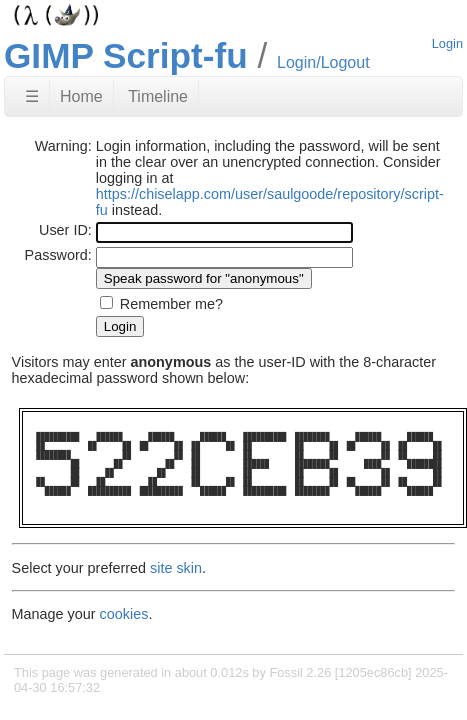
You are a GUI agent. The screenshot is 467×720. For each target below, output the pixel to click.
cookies (124, 614)
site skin (176, 568)
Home (81, 96)
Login (447, 43)
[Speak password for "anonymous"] (204, 278)
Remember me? (171, 304)
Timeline (158, 96)
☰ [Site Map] (32, 96)
